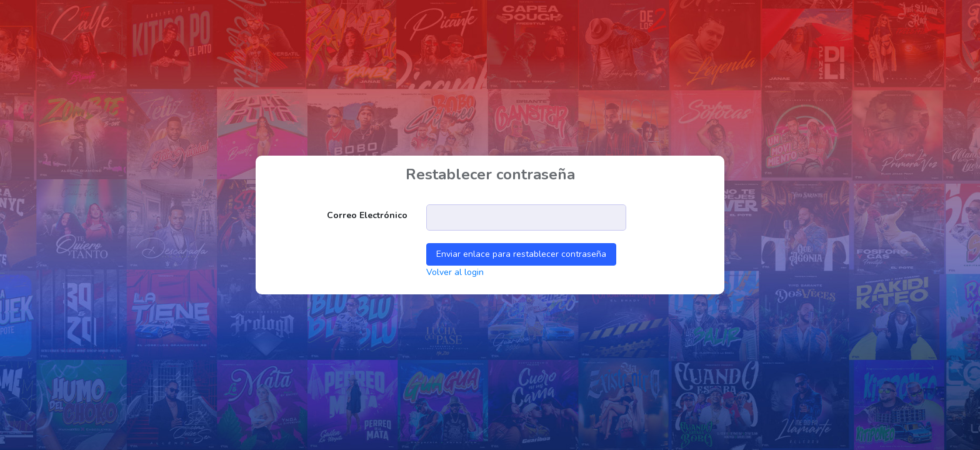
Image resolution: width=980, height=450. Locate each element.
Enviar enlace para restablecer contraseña (521, 254)
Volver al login (455, 272)
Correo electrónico (367, 215)
